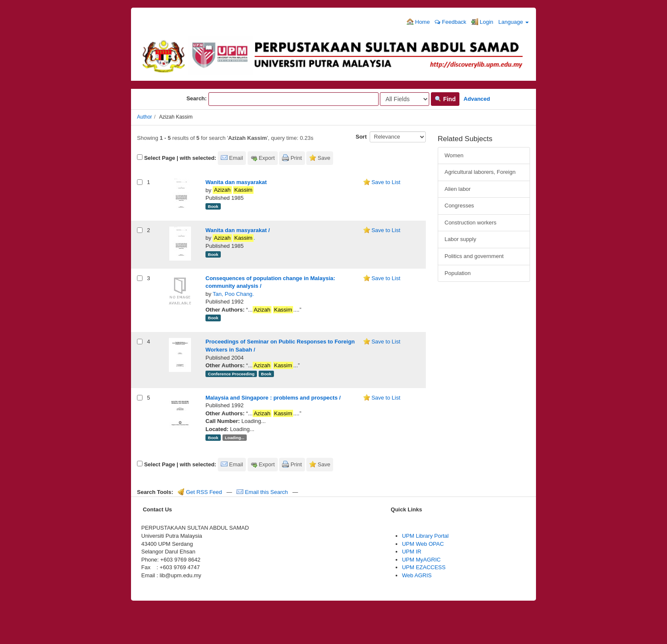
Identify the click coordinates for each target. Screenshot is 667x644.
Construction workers (470, 223)
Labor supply (460, 239)
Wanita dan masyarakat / (238, 230)
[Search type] (405, 99)
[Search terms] (294, 99)
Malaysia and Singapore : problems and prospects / (273, 398)
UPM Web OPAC (423, 544)
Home (418, 22)
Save (324, 158)
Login (482, 22)
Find (445, 99)
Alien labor (457, 189)
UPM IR (412, 552)
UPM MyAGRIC (421, 560)
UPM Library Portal (425, 536)
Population (457, 273)
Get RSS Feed (200, 492)
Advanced (477, 99)
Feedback (450, 22)
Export (267, 158)
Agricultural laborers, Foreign (480, 172)
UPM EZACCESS (424, 567)
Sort (361, 137)
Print (296, 158)
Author (144, 117)
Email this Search (263, 492)
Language (514, 22)
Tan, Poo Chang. (233, 294)
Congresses (459, 206)
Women (454, 155)
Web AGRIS (417, 575)
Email (236, 158)
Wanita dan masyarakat (236, 182)
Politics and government (474, 256)
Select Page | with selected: (180, 158)
